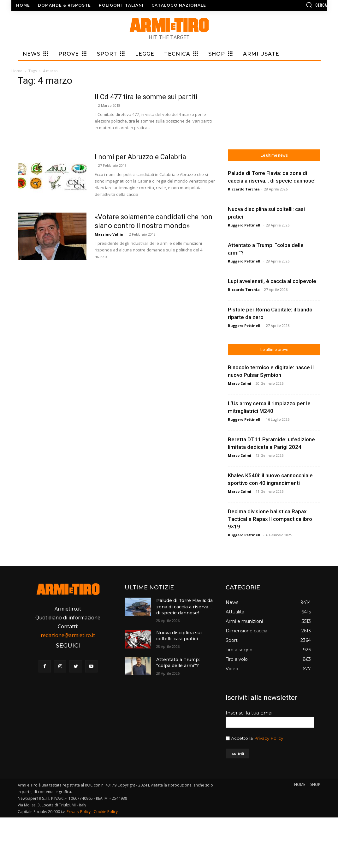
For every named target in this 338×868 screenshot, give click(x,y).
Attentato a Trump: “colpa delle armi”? (178, 663)
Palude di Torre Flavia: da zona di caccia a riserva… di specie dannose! (184, 607)
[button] (290, 5)
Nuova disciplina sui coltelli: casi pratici (179, 636)
